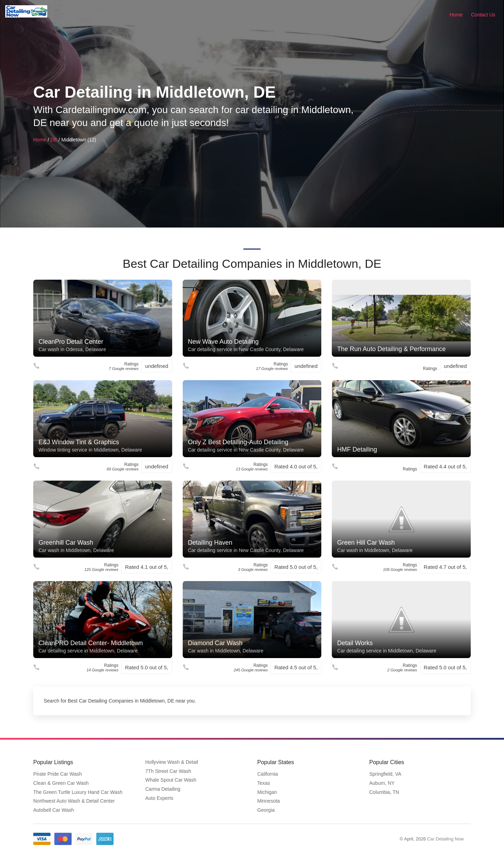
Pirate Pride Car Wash (58, 774)
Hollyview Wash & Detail (172, 762)
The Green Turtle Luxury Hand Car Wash (78, 792)
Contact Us (483, 15)
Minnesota (269, 801)
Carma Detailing (163, 789)
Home (456, 15)
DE (54, 140)
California (268, 774)
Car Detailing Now (445, 839)
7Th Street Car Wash (168, 771)
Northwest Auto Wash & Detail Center (74, 801)
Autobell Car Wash (54, 810)
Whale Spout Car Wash (171, 780)
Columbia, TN (384, 792)
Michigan (267, 792)
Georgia (266, 810)
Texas (264, 783)
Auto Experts (159, 798)
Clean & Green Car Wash (61, 783)
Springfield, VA (385, 774)
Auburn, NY (382, 783)
